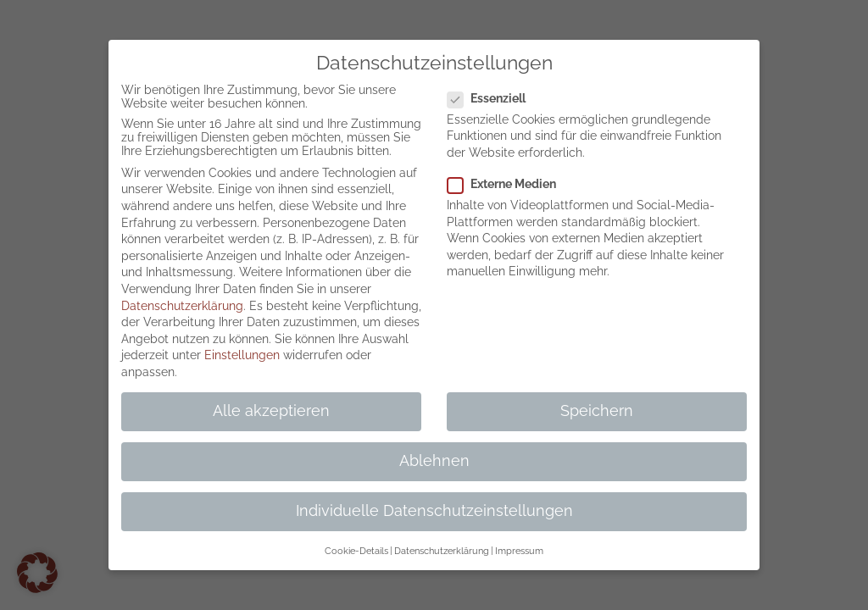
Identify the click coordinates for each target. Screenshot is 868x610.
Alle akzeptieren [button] (271, 411)
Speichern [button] (597, 411)
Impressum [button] (519, 551)
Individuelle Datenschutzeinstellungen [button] (434, 511)
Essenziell (493, 98)
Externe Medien (509, 184)
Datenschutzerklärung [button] (442, 551)
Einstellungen (242, 355)
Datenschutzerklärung (182, 306)
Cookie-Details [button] (356, 551)
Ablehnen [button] (434, 461)
